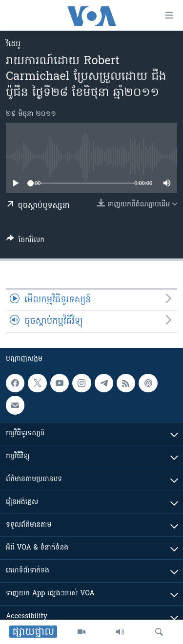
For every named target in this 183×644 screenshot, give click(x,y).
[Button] (25, 241)
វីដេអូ (13, 44)
